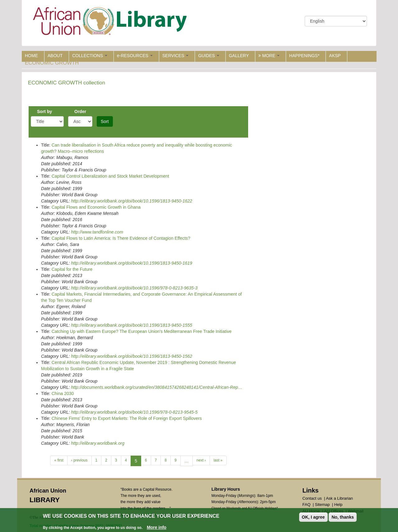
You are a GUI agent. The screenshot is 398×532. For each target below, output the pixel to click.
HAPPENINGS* (304, 56)
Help (338, 505)
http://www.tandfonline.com (97, 232)
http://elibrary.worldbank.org (98, 443)
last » (218, 460)
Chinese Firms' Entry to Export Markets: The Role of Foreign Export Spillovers (127, 418)
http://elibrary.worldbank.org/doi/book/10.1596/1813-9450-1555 (132, 325)
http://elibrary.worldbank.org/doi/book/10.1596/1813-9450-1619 (132, 263)
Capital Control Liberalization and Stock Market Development (110, 176)
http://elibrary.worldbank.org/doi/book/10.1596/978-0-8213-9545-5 (134, 412)
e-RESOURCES (135, 56)
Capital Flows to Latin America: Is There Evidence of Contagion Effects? (121, 238)
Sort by (44, 111)
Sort (105, 121)
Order (80, 111)
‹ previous (79, 460)
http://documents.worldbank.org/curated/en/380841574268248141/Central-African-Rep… (157, 387)
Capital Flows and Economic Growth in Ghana (96, 207)
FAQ (307, 505)
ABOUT (55, 56)
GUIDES (209, 56)
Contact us (312, 498)
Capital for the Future (72, 269)
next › (201, 460)
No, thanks (343, 517)
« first (59, 460)
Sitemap (322, 505)
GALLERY (239, 56)
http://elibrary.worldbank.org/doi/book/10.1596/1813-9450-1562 (132, 356)
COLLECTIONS (90, 56)
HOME (31, 56)
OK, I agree (313, 517)
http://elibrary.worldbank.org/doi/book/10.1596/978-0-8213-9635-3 (134, 288)
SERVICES (175, 56)
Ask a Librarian (339, 498)
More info (157, 527)
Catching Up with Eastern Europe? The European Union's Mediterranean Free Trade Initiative (142, 331)
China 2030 (63, 393)
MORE (269, 56)
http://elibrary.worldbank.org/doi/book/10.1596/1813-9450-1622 (132, 201)
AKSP (335, 56)
